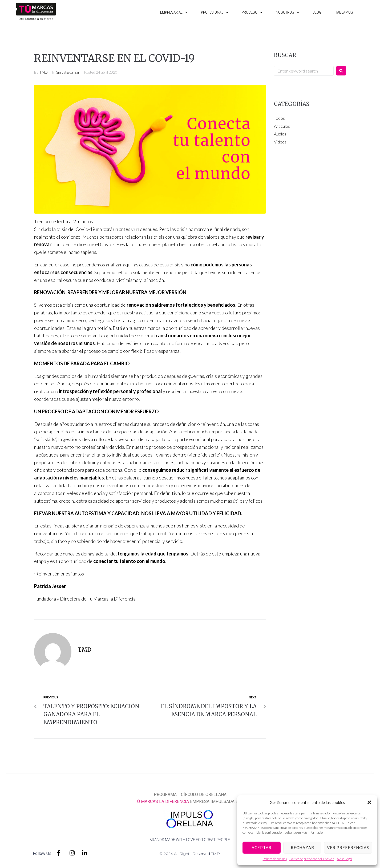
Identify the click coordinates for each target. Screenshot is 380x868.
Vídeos (280, 142)
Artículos (282, 126)
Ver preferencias (348, 847)
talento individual (114, 455)
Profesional (215, 12)
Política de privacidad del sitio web (312, 859)
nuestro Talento (202, 478)
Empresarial (174, 12)
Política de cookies (275, 859)
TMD (43, 72)
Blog (317, 12)
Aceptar (262, 847)
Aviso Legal (344, 859)
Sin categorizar (68, 72)
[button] (369, 802)
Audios (280, 134)
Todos (279, 118)
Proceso (252, 12)
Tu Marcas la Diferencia (113, 599)
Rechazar (302, 847)
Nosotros (288, 12)
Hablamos (344, 12)
